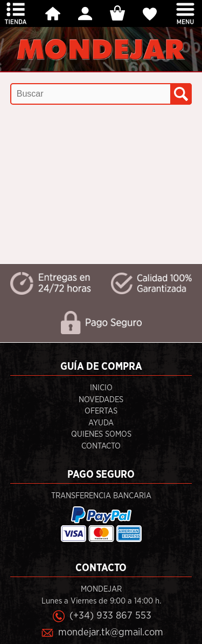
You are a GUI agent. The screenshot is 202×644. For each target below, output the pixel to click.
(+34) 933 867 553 (110, 616)
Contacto (101, 446)
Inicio (101, 388)
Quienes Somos (101, 434)
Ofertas (101, 411)
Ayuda (101, 423)
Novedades (101, 400)
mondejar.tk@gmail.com (111, 632)
